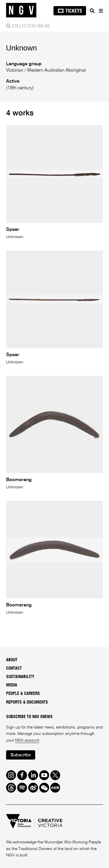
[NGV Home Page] (21, 10)
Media (12, 685)
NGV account (27, 740)
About (12, 660)
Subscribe (21, 755)
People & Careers (23, 694)
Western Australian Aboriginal (56, 70)
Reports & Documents (27, 702)
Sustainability (20, 677)
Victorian (15, 70)
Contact (14, 668)
